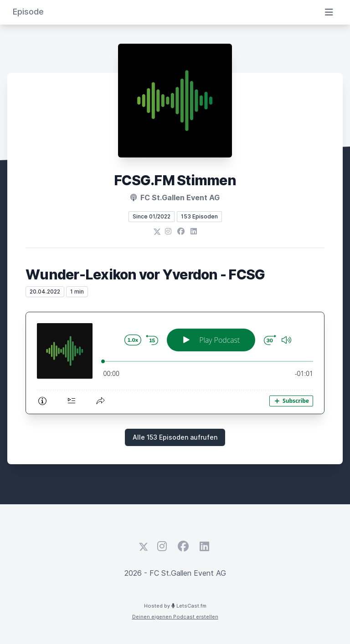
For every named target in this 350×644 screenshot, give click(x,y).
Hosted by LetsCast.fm (175, 606)
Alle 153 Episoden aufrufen (175, 437)
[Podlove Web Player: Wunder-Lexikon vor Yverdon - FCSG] (175, 363)
